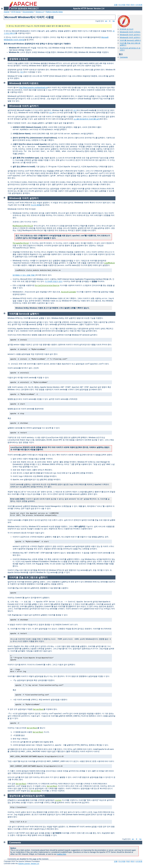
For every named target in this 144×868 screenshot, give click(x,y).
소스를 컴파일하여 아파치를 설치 (87, 119)
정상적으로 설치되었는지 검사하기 (27, 796)
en (106, 21)
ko (114, 21)
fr (110, 21)
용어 (133, 5)
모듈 (116, 5)
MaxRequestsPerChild (23, 226)
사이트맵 (139, 5)
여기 (22, 72)
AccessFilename (69, 292)
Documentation (28, 12)
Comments (124, 57)
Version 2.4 (40, 12)
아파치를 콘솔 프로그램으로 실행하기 (28, 577)
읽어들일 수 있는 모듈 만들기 (24, 275)
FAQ (128, 5)
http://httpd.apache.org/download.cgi (33, 87)
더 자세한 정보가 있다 (54, 281)
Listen (58, 800)
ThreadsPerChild (21, 243)
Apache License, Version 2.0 (28, 864)
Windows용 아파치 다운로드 (130, 32)
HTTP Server (16, 12)
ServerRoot (38, 709)
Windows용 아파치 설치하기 (130, 35)
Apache (7, 12)
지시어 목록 (35, 205)
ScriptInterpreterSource (47, 286)
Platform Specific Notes (54, 12)
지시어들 (122, 5)
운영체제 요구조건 (127, 29)
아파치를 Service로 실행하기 (130, 40)
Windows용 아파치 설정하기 (130, 37)
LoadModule (110, 263)
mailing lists (61, 854)
